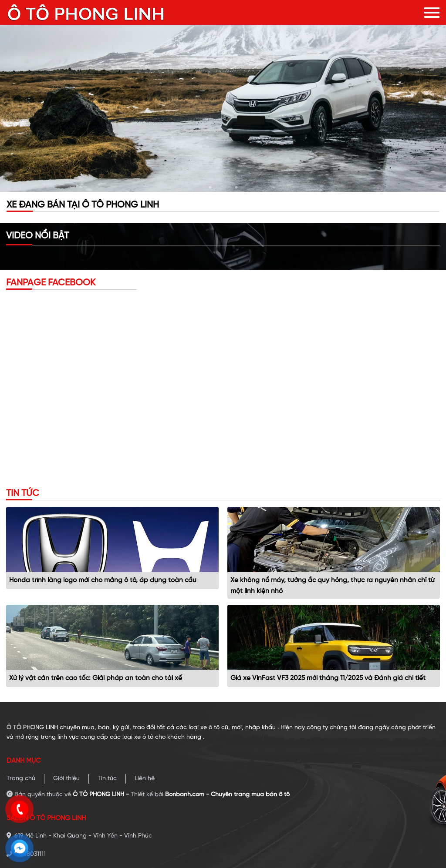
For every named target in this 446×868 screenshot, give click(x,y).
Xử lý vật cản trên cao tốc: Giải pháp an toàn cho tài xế (96, 678)
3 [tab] (236, 188)
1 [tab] (210, 188)
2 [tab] (223, 188)
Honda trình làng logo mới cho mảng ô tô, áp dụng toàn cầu (103, 580)
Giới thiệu (66, 779)
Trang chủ (21, 779)
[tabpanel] (223, 108)
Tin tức (107, 779)
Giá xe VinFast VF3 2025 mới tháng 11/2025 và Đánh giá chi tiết (328, 678)
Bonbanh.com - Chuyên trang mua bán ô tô (227, 795)
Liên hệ (145, 779)
